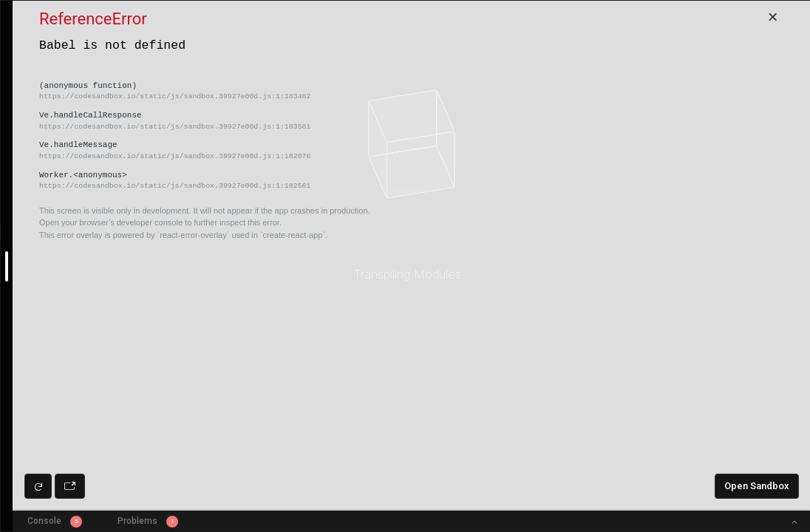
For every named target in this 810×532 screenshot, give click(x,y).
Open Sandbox (757, 486)
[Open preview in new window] (70, 486)
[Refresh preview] (38, 486)
